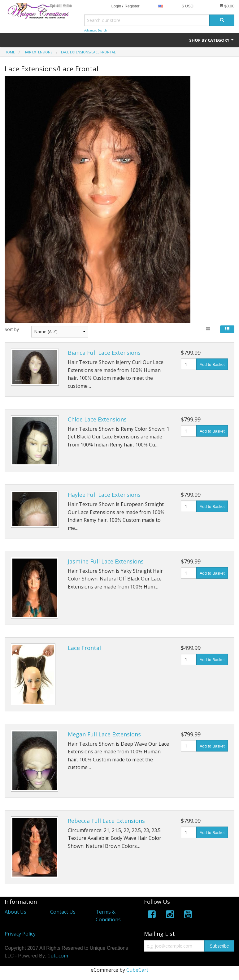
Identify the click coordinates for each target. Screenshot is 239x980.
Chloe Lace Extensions (97, 419)
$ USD (188, 6)
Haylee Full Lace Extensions (104, 495)
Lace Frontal (84, 648)
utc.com (59, 956)
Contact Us (63, 912)
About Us (15, 912)
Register (132, 6)
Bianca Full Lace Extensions (104, 353)
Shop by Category (212, 40)
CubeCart (137, 970)
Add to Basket (212, 364)
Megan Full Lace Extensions (104, 734)
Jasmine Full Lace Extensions (106, 561)
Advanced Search (96, 30)
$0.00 (227, 6)
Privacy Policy (20, 934)
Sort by (12, 329)
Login (116, 6)
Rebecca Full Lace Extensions (106, 821)
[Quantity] (189, 364)
